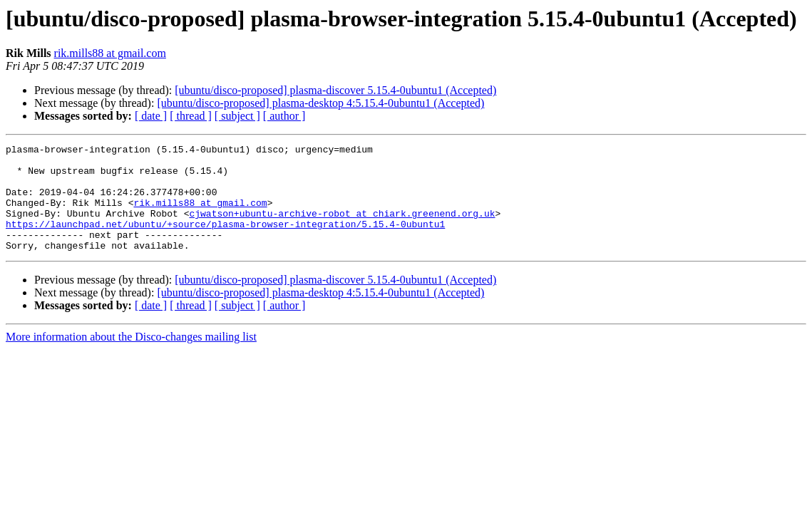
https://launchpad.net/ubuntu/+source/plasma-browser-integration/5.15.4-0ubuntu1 (225, 241)
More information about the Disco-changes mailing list (131, 358)
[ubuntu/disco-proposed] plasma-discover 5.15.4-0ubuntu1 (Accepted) (335, 90)
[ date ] (151, 116)
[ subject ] (237, 116)
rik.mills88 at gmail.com (110, 53)
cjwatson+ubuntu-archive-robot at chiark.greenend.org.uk (342, 228)
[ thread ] (191, 116)
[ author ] (284, 116)
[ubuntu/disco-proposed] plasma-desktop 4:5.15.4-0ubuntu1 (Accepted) (320, 103)
